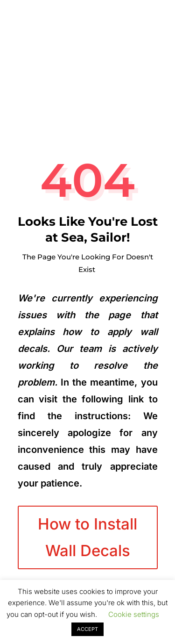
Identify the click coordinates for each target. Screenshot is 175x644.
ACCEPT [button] (87, 629)
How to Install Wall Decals (87, 537)
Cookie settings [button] (134, 614)
